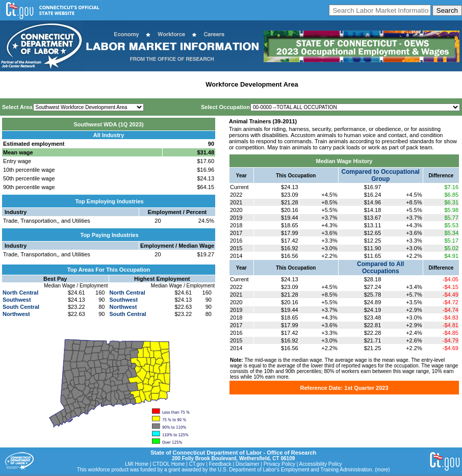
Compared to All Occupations (380, 268)
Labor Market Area (172, 84)
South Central (21, 307)
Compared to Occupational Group (381, 175)
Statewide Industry (111, 84)
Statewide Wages (53, 84)
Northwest (16, 314)
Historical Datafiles (332, 84)
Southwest (17, 300)
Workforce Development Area (252, 84)
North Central (20, 293)
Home (12, 84)
